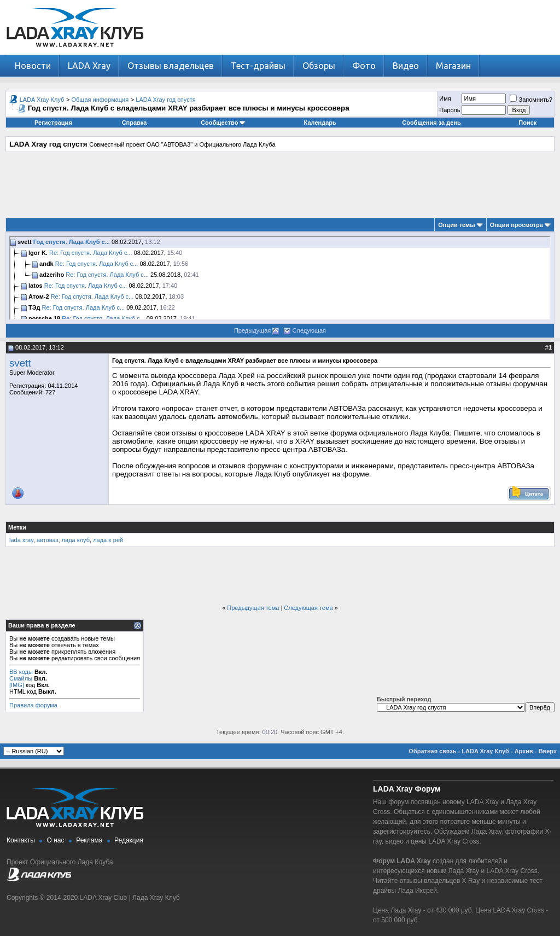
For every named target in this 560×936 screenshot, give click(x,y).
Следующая (310, 330)
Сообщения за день (431, 123)
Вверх (548, 751)
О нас (56, 840)
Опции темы (456, 225)
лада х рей (108, 540)
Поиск (527, 123)
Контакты (21, 840)
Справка (135, 123)
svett (20, 363)
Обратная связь (432, 751)
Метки (17, 527)
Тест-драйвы (258, 66)
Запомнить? (531, 100)
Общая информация (100, 100)
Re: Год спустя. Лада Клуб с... (91, 253)
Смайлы (21, 678)
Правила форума (33, 705)
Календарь (320, 123)
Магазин (453, 66)
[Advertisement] (280, 185)
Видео (406, 66)
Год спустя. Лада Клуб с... (72, 242)
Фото (364, 66)
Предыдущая (252, 330)
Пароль (450, 110)
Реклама (89, 840)
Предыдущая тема (253, 608)
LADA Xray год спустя (165, 100)
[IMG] (17, 685)
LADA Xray (89, 66)
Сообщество (223, 123)
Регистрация (53, 123)
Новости (33, 66)
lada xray (21, 540)
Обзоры (319, 66)
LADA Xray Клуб (42, 100)
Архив (524, 751)
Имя (445, 98)
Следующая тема (308, 608)
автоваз (48, 540)
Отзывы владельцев (171, 66)
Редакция (129, 840)
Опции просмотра (517, 225)
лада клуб (76, 540)
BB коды (21, 672)
